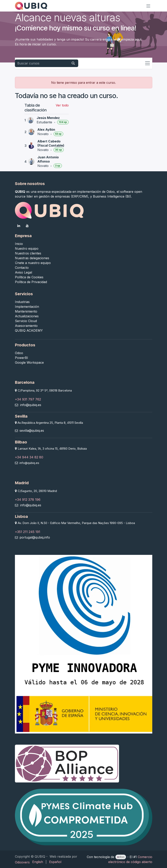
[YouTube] (27, 226)
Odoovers (22, 862)
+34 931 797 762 (28, 399)
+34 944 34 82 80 (29, 457)
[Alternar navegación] (148, 6)
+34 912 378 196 (28, 500)
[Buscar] (73, 63)
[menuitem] (38, 862)
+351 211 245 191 (28, 532)
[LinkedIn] (19, 226)
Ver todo (62, 105)
